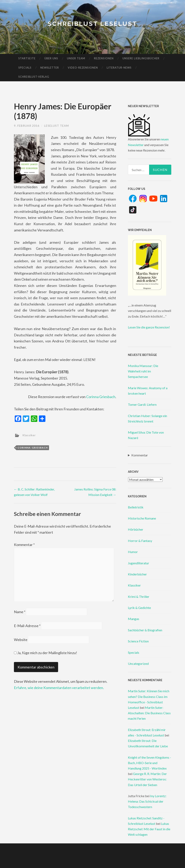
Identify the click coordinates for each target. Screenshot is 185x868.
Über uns (51, 58)
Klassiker (29, 435)
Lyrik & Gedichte (139, 608)
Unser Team (76, 58)
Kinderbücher (137, 574)
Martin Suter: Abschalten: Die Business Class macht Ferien (149, 713)
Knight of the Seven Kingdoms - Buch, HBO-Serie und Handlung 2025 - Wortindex (149, 763)
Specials (25, 68)
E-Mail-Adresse (27, 626)
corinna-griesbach (33, 448)
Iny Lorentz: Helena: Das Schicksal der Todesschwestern (147, 801)
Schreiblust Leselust (92, 24)
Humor (133, 552)
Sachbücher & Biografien (145, 630)
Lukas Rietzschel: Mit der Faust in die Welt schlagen (149, 829)
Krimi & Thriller (139, 597)
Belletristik (136, 507)
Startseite (27, 58)
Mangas (134, 619)
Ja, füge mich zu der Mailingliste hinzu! (45, 653)
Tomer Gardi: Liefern (142, 404)
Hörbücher (136, 529)
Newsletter (50, 68)
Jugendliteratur (138, 563)
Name (20, 612)
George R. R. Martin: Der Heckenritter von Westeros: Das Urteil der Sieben (147, 779)
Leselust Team (56, 126)
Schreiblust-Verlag (34, 77)
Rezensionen (104, 58)
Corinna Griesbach (101, 397)
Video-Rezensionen (83, 68)
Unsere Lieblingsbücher (141, 58)
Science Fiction (138, 641)
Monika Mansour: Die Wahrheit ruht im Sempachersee (143, 371)
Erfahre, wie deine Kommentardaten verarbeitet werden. (59, 688)
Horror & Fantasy (140, 541)
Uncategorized (138, 664)
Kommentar (24, 545)
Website (21, 640)
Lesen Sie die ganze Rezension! (149, 327)
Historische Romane (142, 518)
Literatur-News (119, 68)
